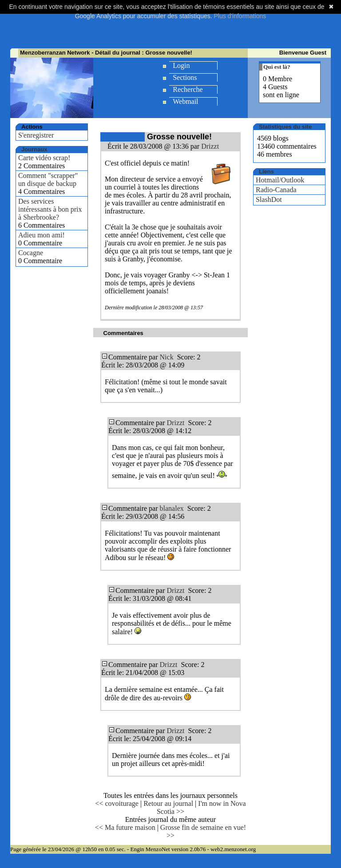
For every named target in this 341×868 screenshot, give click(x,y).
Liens (266, 172)
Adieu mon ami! (42, 235)
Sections (185, 77)
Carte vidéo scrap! (44, 158)
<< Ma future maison (125, 827)
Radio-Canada (276, 190)
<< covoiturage (117, 803)
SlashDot (269, 199)
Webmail (185, 101)
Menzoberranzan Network (55, 53)
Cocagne (31, 253)
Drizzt (210, 146)
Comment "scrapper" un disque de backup (48, 180)
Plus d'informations (240, 16)
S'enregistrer (36, 135)
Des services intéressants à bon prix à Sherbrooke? (50, 209)
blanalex (172, 508)
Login (181, 65)
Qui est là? (277, 67)
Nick (167, 357)
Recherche (188, 89)
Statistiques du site (285, 127)
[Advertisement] (172, 27)
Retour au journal (168, 803)
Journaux (34, 149)
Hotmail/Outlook (280, 180)
